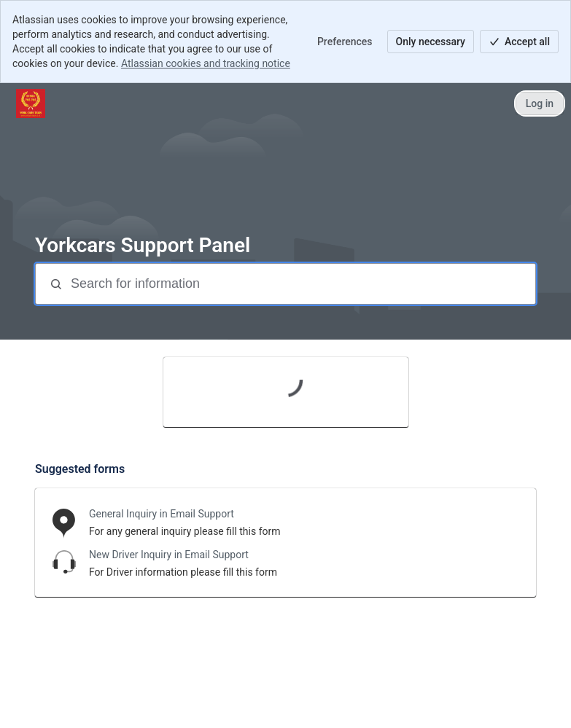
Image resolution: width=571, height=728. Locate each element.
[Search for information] (302, 284)
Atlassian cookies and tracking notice (206, 63)
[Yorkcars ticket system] (31, 103)
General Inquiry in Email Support (162, 514)
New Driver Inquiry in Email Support (169, 555)
